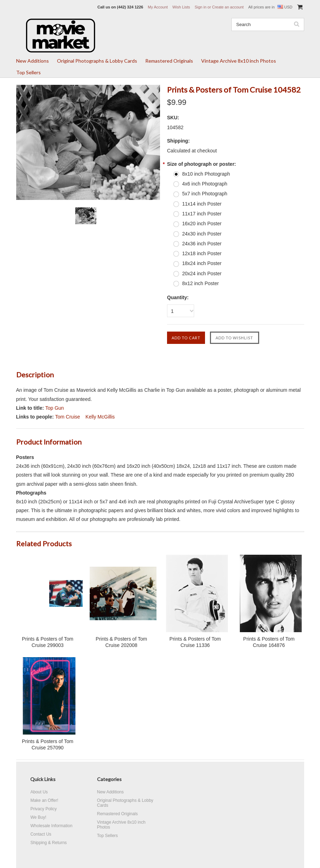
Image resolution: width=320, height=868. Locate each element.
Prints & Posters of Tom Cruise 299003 (47, 642)
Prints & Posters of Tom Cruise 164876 (269, 642)
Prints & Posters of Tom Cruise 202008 (121, 642)
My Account (158, 7)
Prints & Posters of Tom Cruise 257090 (47, 744)
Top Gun (55, 408)
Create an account (228, 7)
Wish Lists (181, 7)
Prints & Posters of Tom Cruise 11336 (195, 642)
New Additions (33, 61)
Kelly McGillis (100, 417)
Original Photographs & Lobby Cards (97, 61)
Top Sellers (28, 72)
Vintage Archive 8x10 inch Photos (239, 61)
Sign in (200, 7)
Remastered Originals (169, 61)
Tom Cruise (68, 417)
